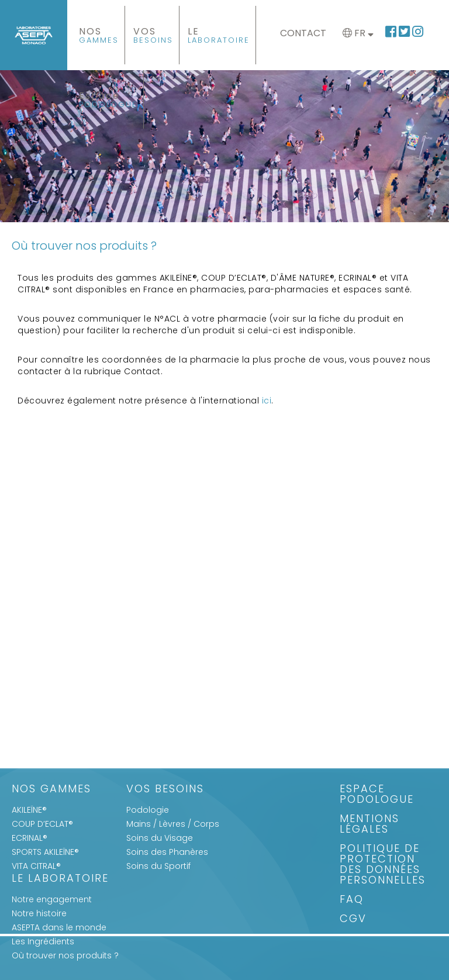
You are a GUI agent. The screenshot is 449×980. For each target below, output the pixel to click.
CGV (353, 919)
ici (267, 401)
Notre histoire (39, 913)
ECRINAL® (30, 838)
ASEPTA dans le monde (59, 927)
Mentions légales (369, 825)
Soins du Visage (160, 838)
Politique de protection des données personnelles (383, 865)
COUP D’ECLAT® (42, 824)
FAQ (352, 900)
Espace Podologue (377, 795)
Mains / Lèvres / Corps (173, 824)
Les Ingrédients (43, 941)
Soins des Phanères (167, 852)
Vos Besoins (165, 790)
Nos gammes (51, 790)
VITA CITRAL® (36, 866)
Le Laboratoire (60, 879)
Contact (303, 33)
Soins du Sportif (158, 866)
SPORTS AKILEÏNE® (45, 852)
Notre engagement (52, 899)
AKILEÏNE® (29, 810)
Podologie (148, 810)
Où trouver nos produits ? (65, 955)
